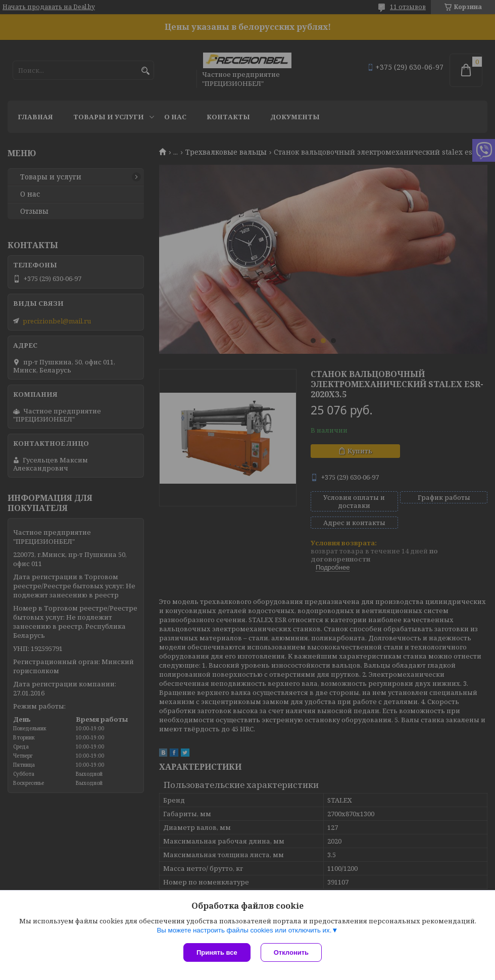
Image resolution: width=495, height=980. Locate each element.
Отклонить (291, 952)
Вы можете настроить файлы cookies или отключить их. (244, 930)
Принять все (217, 952)
